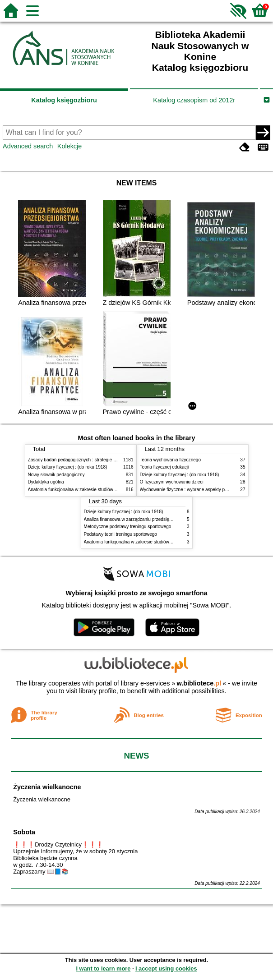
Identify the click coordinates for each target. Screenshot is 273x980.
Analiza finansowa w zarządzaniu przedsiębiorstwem (137, 519)
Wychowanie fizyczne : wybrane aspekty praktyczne (192, 490)
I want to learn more (103, 968)
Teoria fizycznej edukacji (164, 467)
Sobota (24, 832)
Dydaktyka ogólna (46, 482)
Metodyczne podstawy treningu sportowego (128, 527)
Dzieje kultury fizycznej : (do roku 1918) (68, 467)
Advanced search (28, 146)
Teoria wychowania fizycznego (171, 460)
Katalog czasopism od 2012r (194, 100)
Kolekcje (69, 146)
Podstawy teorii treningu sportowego (120, 534)
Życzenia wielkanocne (47, 787)
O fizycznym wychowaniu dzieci (172, 482)
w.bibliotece (199, 683)
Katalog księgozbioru (64, 100)
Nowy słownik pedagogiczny (56, 475)
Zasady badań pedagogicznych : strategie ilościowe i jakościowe (93, 460)
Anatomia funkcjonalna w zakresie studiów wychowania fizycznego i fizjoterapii (107, 490)
